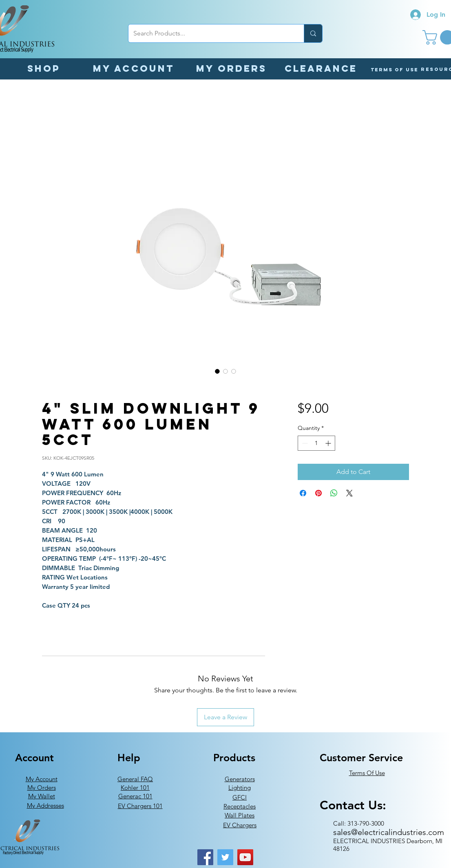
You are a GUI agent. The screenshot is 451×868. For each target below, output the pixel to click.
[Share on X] (349, 493)
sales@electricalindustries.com (389, 832)
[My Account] (134, 68)
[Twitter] (225, 857)
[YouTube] (245, 857)
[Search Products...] (210, 33)
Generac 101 (135, 796)
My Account (42, 779)
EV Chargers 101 (140, 806)
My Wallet (42, 796)
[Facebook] (205, 857)
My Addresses (45, 805)
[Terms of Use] (395, 69)
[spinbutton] (316, 443)
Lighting (240, 788)
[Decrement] (304, 443)
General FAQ (135, 779)
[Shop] (44, 68)
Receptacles (240, 806)
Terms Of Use (367, 773)
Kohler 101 (135, 788)
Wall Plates (240, 815)
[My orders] (231, 68)
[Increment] (329, 443)
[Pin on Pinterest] (318, 493)
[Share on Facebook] (303, 493)
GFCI (240, 797)
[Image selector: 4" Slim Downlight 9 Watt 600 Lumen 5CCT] (217, 371)
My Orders (42, 788)
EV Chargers (240, 825)
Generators (240, 779)
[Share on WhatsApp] (334, 493)
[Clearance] (321, 68)
